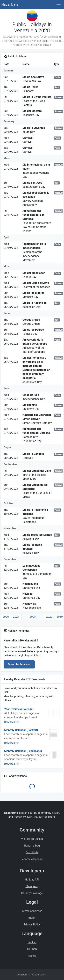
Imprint (32, 918)
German (32, 949)
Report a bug (32, 846)
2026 (6, 617)
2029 (49, 617)
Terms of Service (32, 911)
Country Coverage (32, 893)
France (32, 956)
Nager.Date (10, 4)
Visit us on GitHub (32, 839)
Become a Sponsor (32, 859)
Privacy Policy (32, 925)
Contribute (32, 852)
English (32, 942)
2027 (16, 617)
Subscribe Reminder (19, 664)
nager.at (43, 975)
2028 (33, 617)
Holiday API (32, 880)
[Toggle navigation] (59, 4)
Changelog (32, 886)
